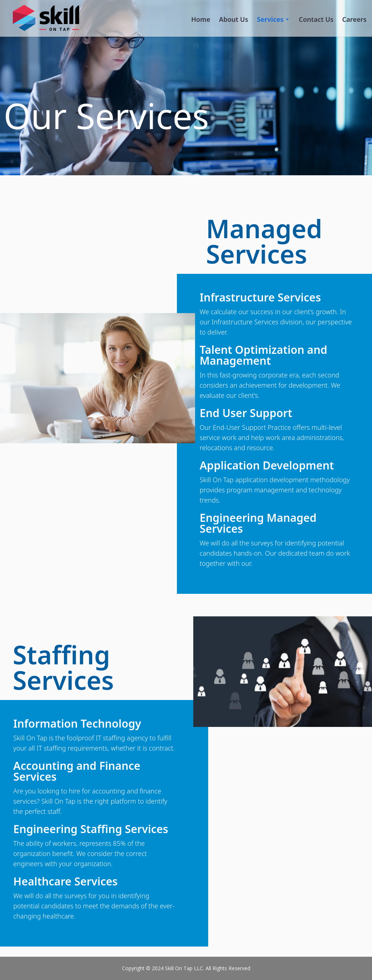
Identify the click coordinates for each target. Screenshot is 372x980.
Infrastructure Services (260, 297)
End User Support (246, 413)
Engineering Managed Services (258, 523)
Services (273, 19)
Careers (354, 19)
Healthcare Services (66, 881)
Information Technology (77, 723)
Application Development (267, 465)
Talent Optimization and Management (263, 355)
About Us (234, 19)
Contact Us (316, 19)
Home (201, 19)
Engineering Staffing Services (91, 829)
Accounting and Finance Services (77, 771)
